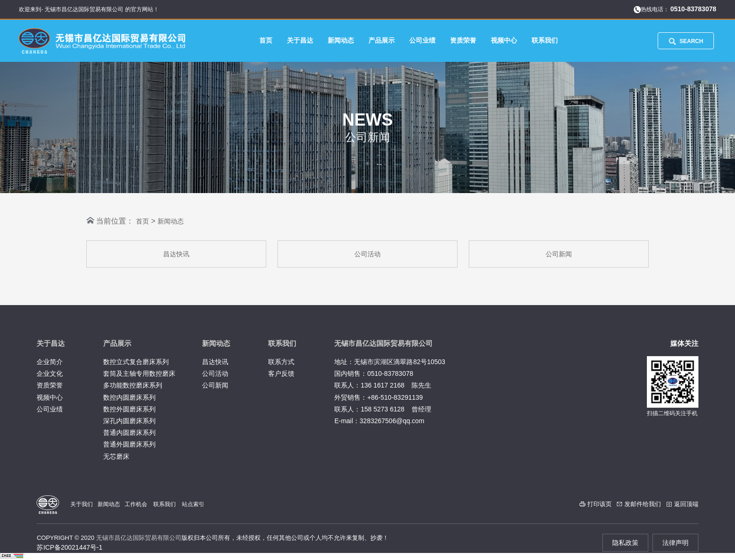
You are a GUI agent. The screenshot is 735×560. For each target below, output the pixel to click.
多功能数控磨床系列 (133, 385)
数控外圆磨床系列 (129, 409)
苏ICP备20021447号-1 (69, 547)
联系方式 (281, 362)
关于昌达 (300, 40)
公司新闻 (559, 254)
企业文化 (50, 373)
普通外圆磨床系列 (129, 444)
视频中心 (504, 40)
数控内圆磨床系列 (129, 397)
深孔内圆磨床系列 (129, 421)
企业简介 (50, 362)
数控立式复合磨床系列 (136, 362)
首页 (266, 40)
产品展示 (382, 40)
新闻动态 (341, 40)
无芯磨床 (116, 456)
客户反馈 (281, 373)
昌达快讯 (176, 254)
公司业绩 (422, 40)
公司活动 (367, 254)
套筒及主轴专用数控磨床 (139, 373)
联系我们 (545, 40)
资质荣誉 (463, 40)
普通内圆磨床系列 (129, 433)
